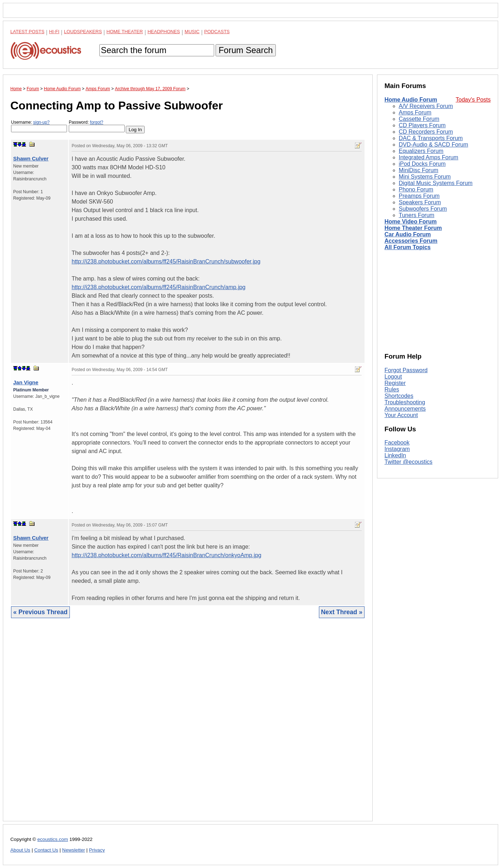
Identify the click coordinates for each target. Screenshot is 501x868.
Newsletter (73, 850)
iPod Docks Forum (422, 164)
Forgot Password (406, 370)
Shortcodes (399, 396)
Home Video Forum (410, 222)
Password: (97, 126)
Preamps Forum (419, 196)
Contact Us (46, 850)
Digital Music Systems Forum (436, 183)
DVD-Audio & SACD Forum (433, 145)
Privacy (97, 850)
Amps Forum (415, 112)
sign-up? (41, 122)
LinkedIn (395, 455)
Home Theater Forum (413, 228)
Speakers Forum (420, 202)
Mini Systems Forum (425, 177)
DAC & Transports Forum (431, 138)
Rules (392, 389)
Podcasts (217, 32)
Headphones (164, 32)
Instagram (397, 449)
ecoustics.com (53, 839)
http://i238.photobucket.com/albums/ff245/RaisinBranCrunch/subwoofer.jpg (166, 261)
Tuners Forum (417, 215)
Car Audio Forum (408, 234)
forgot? (96, 122)
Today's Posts (473, 100)
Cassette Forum (419, 119)
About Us (20, 850)
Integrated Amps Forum (428, 157)
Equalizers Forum (421, 151)
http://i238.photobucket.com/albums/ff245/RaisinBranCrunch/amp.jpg (159, 287)
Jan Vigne (26, 382)
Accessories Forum (411, 241)
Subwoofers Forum (423, 209)
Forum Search (246, 50)
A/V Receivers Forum (426, 106)
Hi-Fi (54, 32)
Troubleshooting (405, 402)
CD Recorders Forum (426, 132)
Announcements (405, 409)
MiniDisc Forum (419, 170)
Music (192, 32)
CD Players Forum (422, 125)
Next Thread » (342, 612)
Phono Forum (416, 189)
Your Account (401, 415)
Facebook (397, 443)
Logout (393, 377)
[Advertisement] (188, 725)
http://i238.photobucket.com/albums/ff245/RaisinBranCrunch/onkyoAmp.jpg (166, 555)
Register (395, 383)
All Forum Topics (407, 247)
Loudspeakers (83, 32)
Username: (39, 126)
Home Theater (125, 32)
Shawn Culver (31, 158)
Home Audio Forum (411, 100)
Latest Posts (27, 32)
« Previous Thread (40, 612)
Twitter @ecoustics (409, 462)
